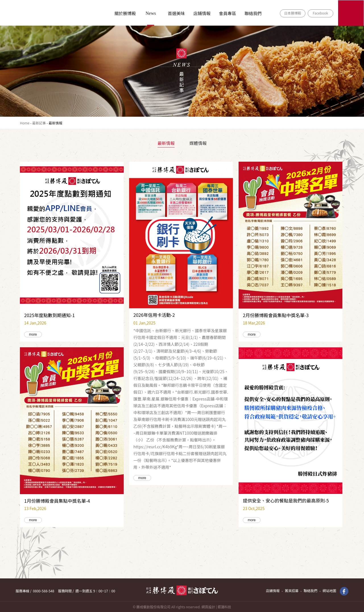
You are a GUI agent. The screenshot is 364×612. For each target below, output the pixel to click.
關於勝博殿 (125, 13)
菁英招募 (291, 591)
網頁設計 (208, 607)
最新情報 (166, 143)
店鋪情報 (202, 13)
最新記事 (39, 123)
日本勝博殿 (293, 13)
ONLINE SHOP (351, 13)
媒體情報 (198, 143)
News (151, 13)
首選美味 (176, 13)
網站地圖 (329, 591)
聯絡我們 (253, 13)
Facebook (320, 13)
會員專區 (227, 13)
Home (25, 123)
